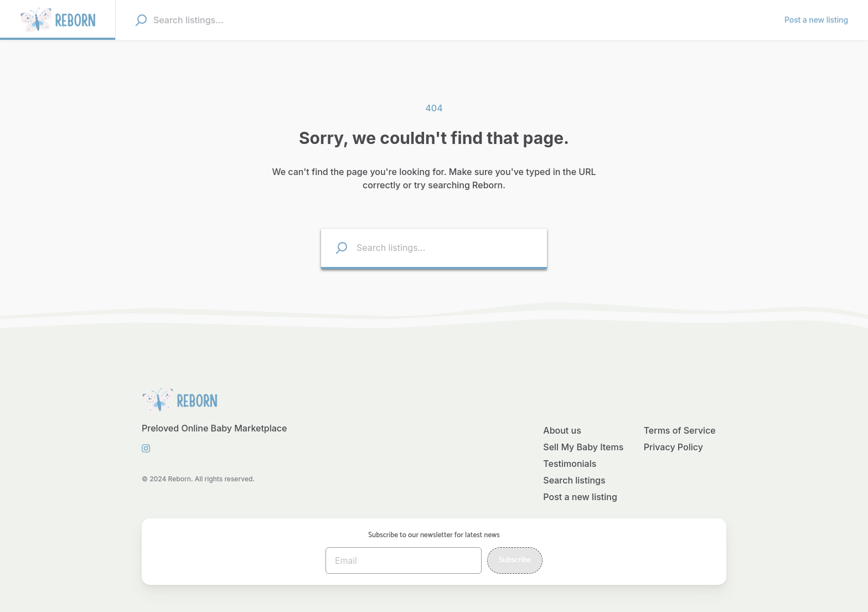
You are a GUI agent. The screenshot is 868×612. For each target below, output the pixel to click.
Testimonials (570, 464)
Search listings (574, 480)
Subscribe (515, 560)
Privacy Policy (673, 447)
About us (562, 430)
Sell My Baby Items (583, 447)
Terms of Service (680, 430)
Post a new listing (580, 497)
